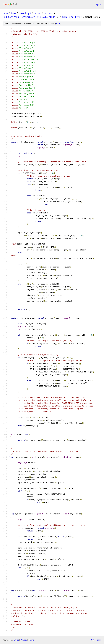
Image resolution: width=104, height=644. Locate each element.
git (30, 13)
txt (93, 640)
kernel (22, 13)
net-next (49, 13)
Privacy (24, 640)
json (99, 640)
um (71, 17)
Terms (31, 640)
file (58, 23)
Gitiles (16, 640)
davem (37, 13)
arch (64, 17)
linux (5, 13)
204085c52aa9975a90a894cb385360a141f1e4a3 (30, 17)
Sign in (98, 4)
